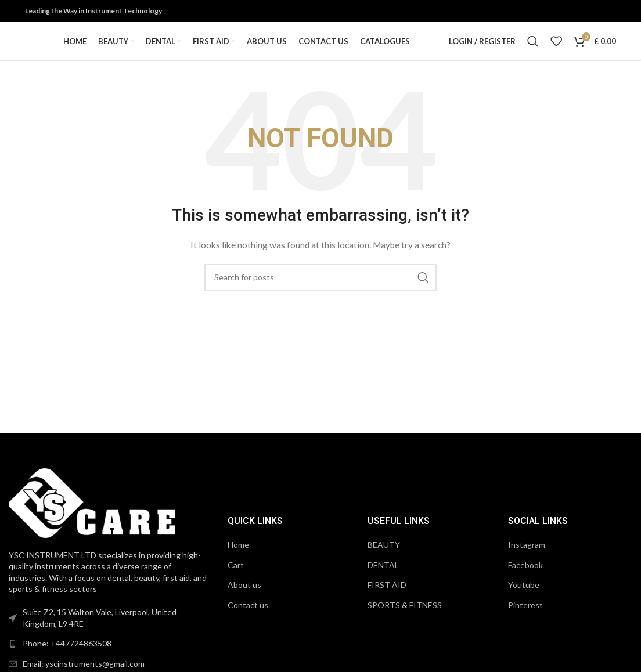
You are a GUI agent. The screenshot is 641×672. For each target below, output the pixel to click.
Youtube (524, 600)
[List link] (110, 659)
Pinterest (525, 620)
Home (238, 560)
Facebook (525, 579)
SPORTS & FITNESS (405, 620)
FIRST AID (387, 600)
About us (244, 600)
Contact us (248, 620)
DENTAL (383, 579)
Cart (236, 579)
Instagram (527, 560)
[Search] (533, 49)
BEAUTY (384, 560)
